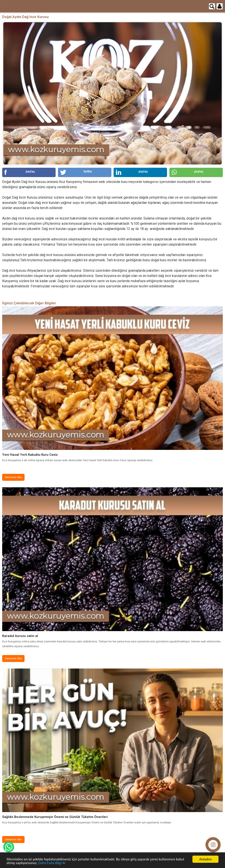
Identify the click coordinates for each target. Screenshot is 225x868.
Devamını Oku (13, 477)
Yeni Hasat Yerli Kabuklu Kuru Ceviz (30, 455)
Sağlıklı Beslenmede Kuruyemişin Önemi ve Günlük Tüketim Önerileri (55, 817)
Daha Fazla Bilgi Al (52, 863)
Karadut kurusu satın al (20, 636)
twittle (76, 172)
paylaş (20, 172)
